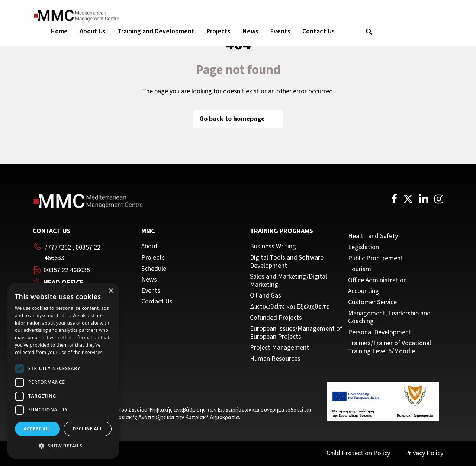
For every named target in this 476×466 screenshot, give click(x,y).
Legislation (364, 247)
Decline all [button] (88, 429)
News (250, 31)
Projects (218, 31)
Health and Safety (373, 236)
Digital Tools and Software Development (287, 262)
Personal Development (380, 332)
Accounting (364, 291)
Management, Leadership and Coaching (389, 317)
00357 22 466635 (67, 270)
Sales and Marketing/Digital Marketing (288, 281)
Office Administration (377, 280)
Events (280, 31)
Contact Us (319, 31)
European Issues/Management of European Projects (296, 333)
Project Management (279, 348)
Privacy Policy (424, 453)
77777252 (58, 248)
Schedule (154, 269)
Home (59, 31)
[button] (63, 446)
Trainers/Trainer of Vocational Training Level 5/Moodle (390, 347)
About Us (93, 31)
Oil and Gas (266, 296)
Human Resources (275, 359)
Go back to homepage (238, 119)
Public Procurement (376, 258)
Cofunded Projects (276, 318)
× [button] (111, 291)
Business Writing (273, 247)
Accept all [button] (38, 429)
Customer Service (372, 302)
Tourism (360, 269)
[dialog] (63, 371)
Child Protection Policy (358, 453)
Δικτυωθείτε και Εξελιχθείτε (290, 307)
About (149, 247)
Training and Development (156, 31)
